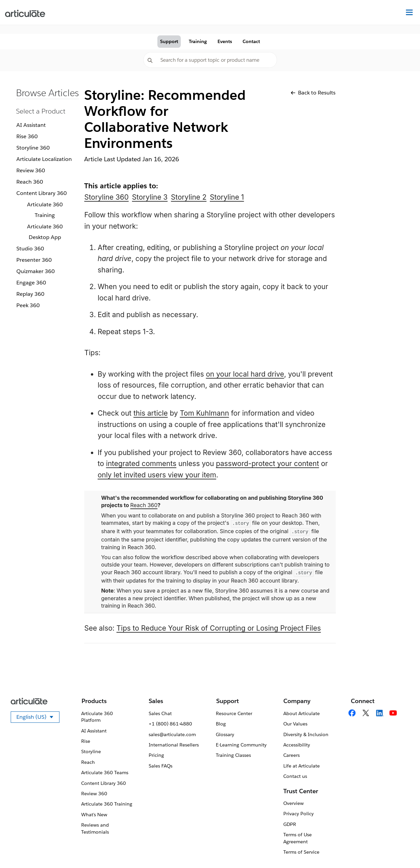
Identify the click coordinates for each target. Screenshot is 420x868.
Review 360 (31, 170)
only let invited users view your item (157, 475)
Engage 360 (31, 283)
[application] (401, 849)
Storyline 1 (227, 197)
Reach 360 (30, 182)
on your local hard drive (245, 374)
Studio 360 (30, 249)
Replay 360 (30, 294)
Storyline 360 (33, 148)
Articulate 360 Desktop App (45, 232)
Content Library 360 (42, 193)
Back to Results (313, 93)
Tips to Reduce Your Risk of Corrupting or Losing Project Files (219, 628)
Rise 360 (27, 136)
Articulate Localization (44, 159)
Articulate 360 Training (45, 210)
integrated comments (141, 464)
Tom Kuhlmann (204, 413)
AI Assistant (31, 125)
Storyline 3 (150, 197)
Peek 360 (28, 305)
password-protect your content (267, 464)
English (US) (38, 718)
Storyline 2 (189, 197)
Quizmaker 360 (36, 271)
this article (151, 413)
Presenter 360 (34, 260)
